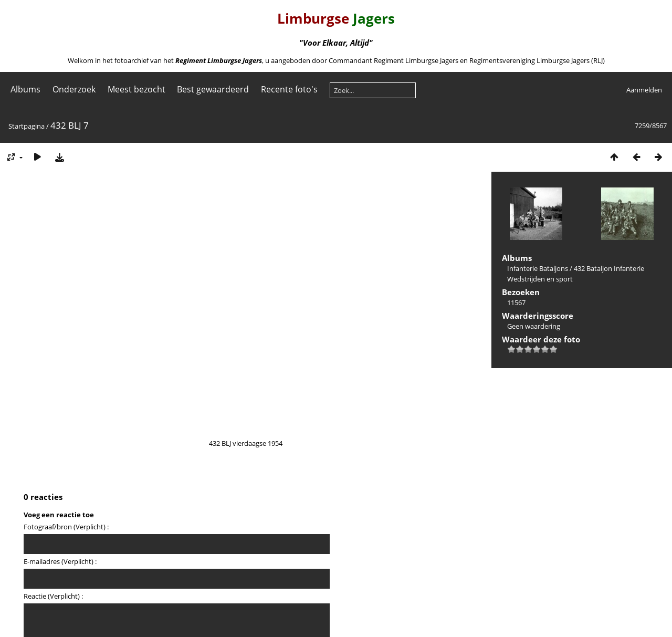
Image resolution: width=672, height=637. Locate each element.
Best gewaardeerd (213, 89)
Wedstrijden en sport (540, 279)
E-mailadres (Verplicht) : (60, 561)
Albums (25, 89)
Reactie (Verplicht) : (53, 596)
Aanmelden (644, 90)
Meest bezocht (136, 89)
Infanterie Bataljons (538, 268)
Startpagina (27, 126)
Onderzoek (74, 89)
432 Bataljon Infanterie (609, 268)
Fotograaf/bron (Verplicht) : (66, 527)
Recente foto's (289, 89)
